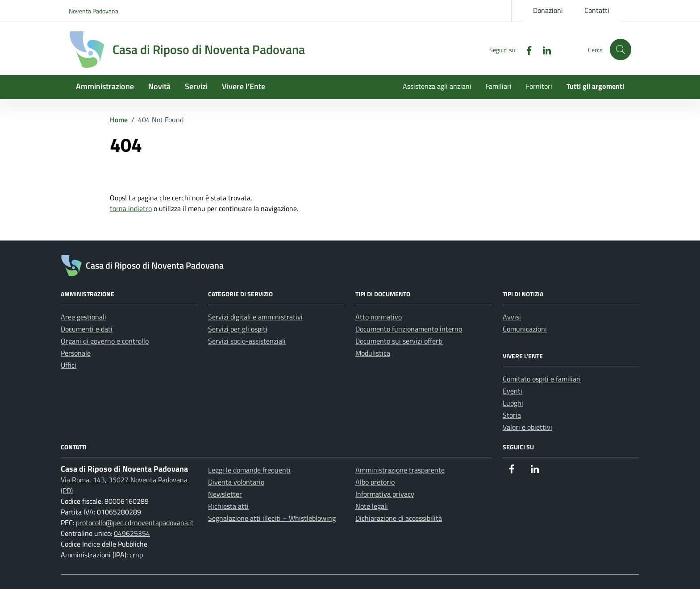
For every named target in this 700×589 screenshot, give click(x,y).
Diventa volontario (236, 482)
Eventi (512, 391)
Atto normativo (379, 317)
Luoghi (513, 403)
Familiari (499, 86)
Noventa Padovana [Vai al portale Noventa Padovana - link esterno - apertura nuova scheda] (94, 11)
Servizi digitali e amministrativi (255, 317)
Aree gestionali (83, 317)
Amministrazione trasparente (400, 470)
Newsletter (225, 494)
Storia (512, 415)
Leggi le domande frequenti (249, 470)
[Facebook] (525, 49)
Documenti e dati (87, 329)
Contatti (597, 10)
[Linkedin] (543, 49)
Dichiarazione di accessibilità (399, 518)
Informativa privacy (385, 494)
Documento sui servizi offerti (399, 341)
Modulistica (373, 353)
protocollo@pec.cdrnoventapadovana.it (135, 523)
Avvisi (512, 317)
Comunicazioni (525, 329)
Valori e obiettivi (527, 427)
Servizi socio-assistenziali (247, 341)
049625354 (132, 533)
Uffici (69, 365)
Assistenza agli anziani (437, 86)
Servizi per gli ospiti (238, 329)
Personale (76, 353)
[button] (621, 50)
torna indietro (131, 208)
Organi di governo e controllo (105, 341)
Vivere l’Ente (244, 86)
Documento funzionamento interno (409, 329)
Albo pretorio (375, 482)
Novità (159, 86)
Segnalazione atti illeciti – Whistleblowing (272, 518)
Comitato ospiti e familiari (542, 379)
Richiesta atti (228, 506)
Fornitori (539, 86)
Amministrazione (105, 86)
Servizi (196, 86)
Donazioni (548, 10)
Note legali (372, 506)
